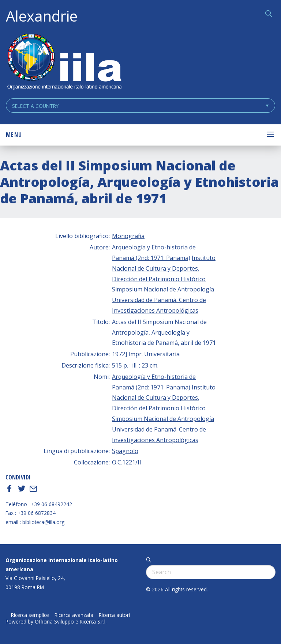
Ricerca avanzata (74, 615)
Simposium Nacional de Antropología (163, 289)
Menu (14, 135)
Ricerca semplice (30, 615)
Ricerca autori (114, 615)
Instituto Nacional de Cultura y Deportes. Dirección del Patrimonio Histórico (164, 268)
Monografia (128, 236)
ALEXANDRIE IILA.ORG (64, 62)
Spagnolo (125, 451)
